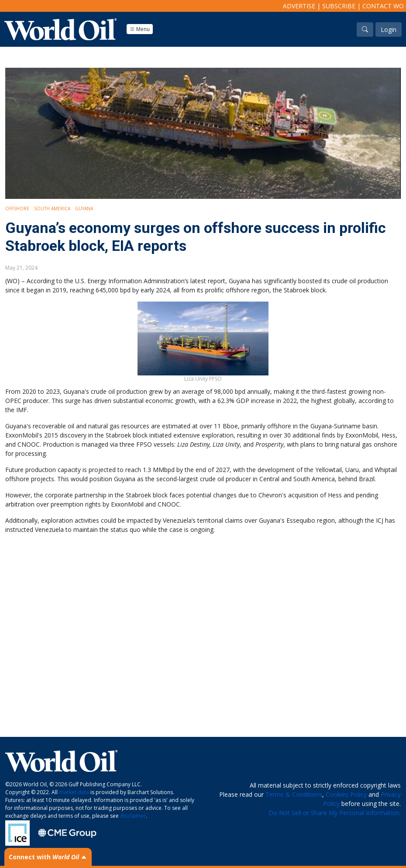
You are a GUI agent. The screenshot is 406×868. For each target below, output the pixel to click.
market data (74, 792)
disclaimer (133, 816)
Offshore (17, 208)
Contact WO (383, 6)
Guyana (84, 208)
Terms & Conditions (294, 794)
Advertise (299, 6)
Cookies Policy (346, 794)
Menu (140, 29)
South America (52, 208)
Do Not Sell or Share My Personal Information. (335, 813)
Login (389, 30)
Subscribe (339, 6)
